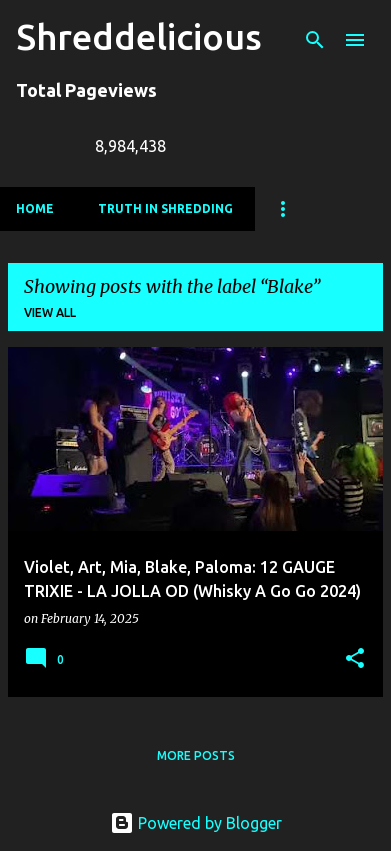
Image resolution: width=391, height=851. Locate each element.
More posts (196, 755)
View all (50, 312)
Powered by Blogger (196, 823)
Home (35, 208)
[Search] (315, 40)
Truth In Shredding (165, 208)
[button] (355, 659)
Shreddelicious (139, 36)
